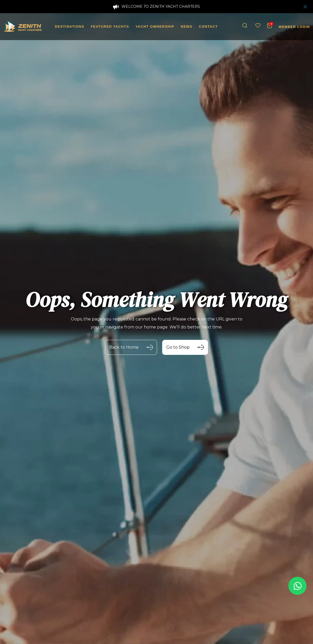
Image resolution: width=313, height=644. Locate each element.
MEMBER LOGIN (294, 27)
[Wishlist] (258, 26)
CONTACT (208, 27)
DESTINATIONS (70, 27)
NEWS (187, 27)
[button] (245, 26)
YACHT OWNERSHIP (155, 27)
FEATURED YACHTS (110, 27)
